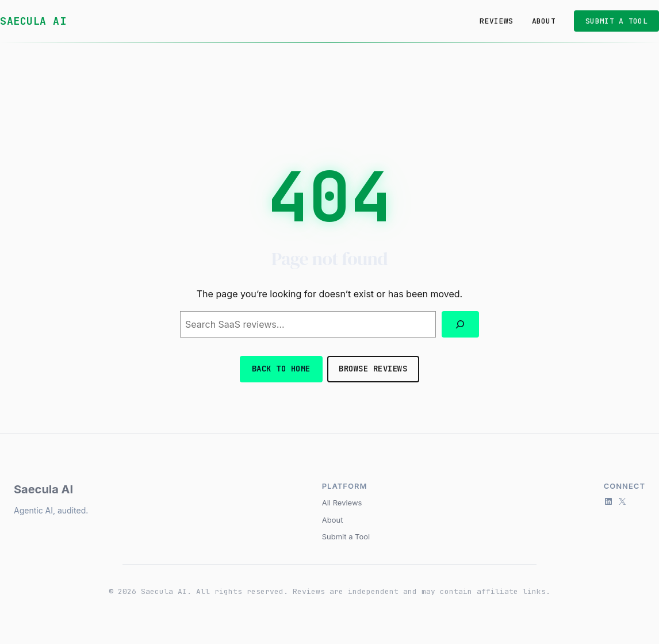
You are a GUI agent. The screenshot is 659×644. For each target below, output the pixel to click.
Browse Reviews (373, 369)
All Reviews (342, 503)
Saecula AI (33, 21)
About (333, 520)
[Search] (460, 325)
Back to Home (281, 369)
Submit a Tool (346, 536)
